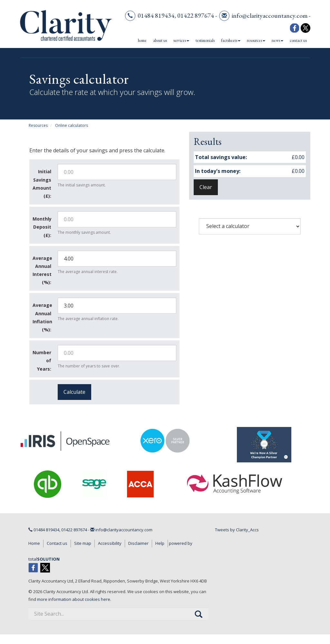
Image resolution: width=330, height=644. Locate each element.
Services (181, 40)
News (277, 40)
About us (160, 40)
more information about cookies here (74, 599)
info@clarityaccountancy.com (270, 15)
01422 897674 (196, 15)
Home (142, 40)
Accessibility (110, 543)
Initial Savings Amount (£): (42, 184)
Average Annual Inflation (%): (42, 317)
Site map (83, 543)
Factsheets (231, 40)
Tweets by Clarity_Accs (237, 530)
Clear (206, 187)
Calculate (74, 392)
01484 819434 (156, 15)
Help (160, 543)
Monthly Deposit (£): (42, 227)
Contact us (298, 40)
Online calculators (72, 125)
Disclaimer (138, 543)
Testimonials (205, 40)
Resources (256, 40)
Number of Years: (42, 360)
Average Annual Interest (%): (42, 270)
